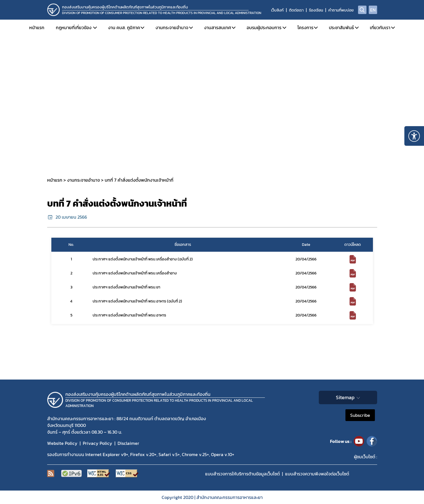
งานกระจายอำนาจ (172, 27)
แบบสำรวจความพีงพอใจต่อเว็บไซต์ (317, 474)
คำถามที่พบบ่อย (341, 10)
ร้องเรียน (316, 10)
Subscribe (360, 415)
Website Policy (62, 443)
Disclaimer (128, 443)
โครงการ (305, 27)
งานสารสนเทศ (217, 27)
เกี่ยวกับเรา (380, 27)
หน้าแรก (37, 27)
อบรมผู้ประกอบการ (264, 27)
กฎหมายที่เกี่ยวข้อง (74, 27)
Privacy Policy (98, 443)
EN (373, 10)
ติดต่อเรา (296, 10)
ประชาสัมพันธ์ (341, 27)
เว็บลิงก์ (277, 10)
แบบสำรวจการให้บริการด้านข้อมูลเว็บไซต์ (242, 474)
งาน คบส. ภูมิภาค (124, 27)
